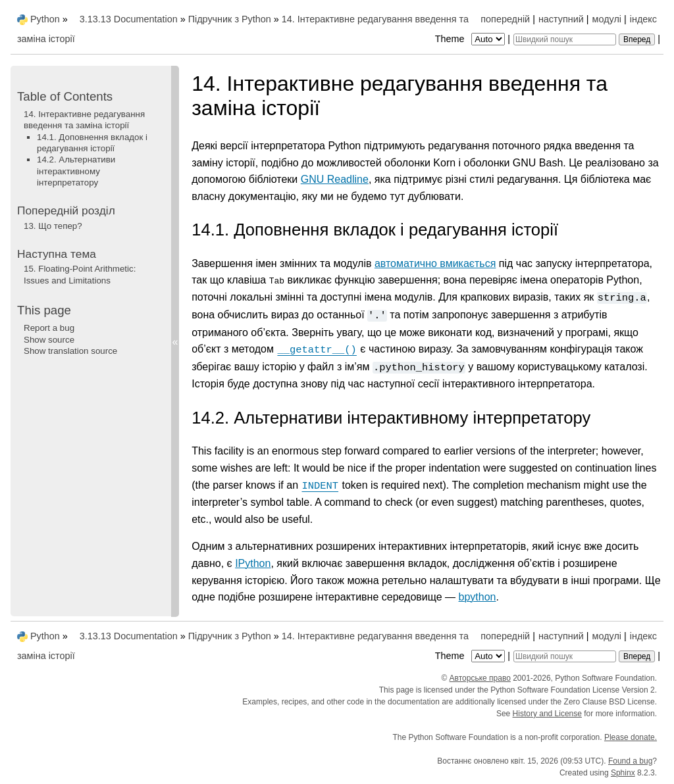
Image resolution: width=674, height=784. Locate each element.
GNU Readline (335, 179)
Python (45, 19)
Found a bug (630, 760)
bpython (478, 597)
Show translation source (70, 351)
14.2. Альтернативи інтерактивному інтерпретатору (76, 171)
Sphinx (623, 772)
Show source (49, 340)
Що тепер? (53, 226)
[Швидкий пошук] (565, 39)
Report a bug (49, 328)
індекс (643, 19)
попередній (505, 19)
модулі (607, 19)
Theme (471, 39)
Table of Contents (65, 96)
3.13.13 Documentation (129, 19)
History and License (547, 713)
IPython (253, 563)
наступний (561, 19)
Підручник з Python (230, 19)
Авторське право (480, 677)
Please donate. (631, 737)
